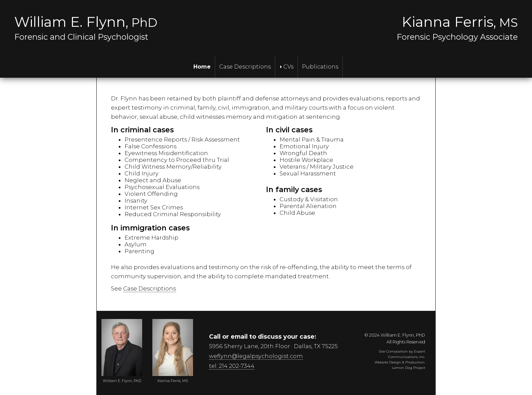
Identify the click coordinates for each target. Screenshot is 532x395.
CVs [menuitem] (286, 67)
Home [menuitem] (202, 67)
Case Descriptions (149, 288)
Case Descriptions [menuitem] (245, 67)
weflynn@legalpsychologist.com (256, 356)
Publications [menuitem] (320, 67)
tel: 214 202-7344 (232, 366)
